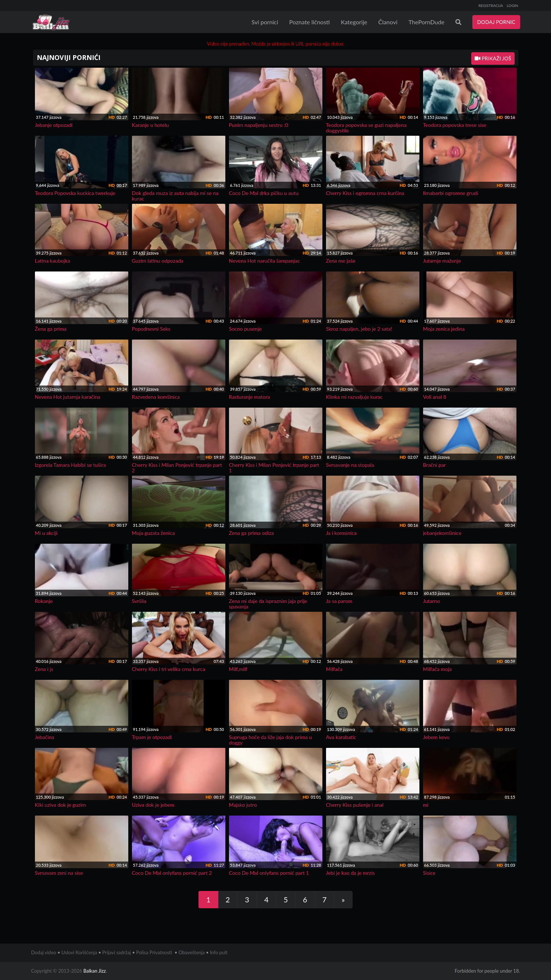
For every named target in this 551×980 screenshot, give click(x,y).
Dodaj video (44, 952)
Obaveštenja (192, 952)
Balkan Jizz (95, 971)
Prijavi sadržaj (117, 952)
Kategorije (354, 22)
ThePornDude (426, 22)
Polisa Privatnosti (154, 952)
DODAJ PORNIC (496, 22)
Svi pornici (265, 22)
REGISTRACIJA (491, 6)
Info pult (219, 952)
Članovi (388, 22)
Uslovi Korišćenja (79, 952)
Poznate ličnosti (310, 22)
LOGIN (513, 6)
